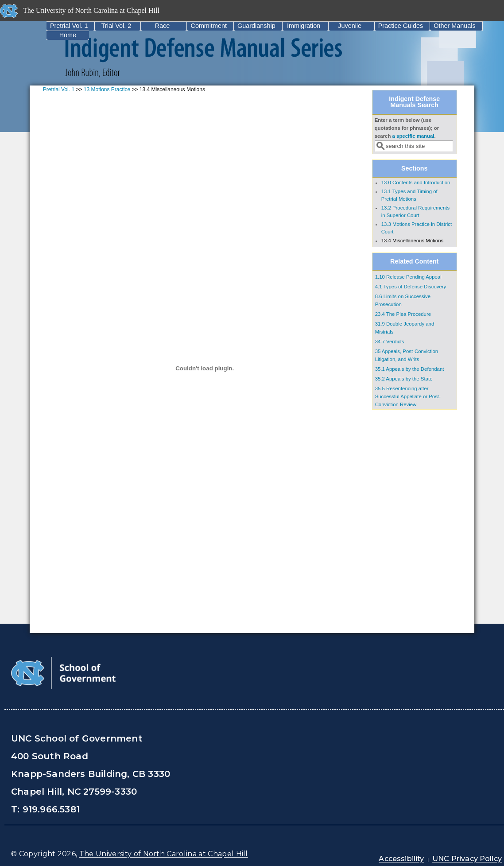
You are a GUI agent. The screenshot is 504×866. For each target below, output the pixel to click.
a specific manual (413, 136)
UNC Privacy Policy (467, 859)
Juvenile (350, 26)
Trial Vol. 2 (116, 26)
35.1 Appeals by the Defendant (410, 369)
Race (163, 26)
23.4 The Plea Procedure (403, 314)
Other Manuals (454, 26)
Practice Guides (401, 26)
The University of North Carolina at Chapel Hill (164, 854)
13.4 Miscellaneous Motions (413, 241)
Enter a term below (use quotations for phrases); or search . (407, 128)
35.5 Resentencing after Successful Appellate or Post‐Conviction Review (408, 396)
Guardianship (256, 26)
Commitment (209, 26)
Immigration (304, 26)
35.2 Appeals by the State (404, 379)
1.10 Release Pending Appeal (408, 277)
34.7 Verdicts (390, 342)
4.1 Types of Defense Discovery (411, 287)
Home (68, 35)
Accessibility (401, 859)
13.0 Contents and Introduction (416, 183)
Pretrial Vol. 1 (69, 26)
